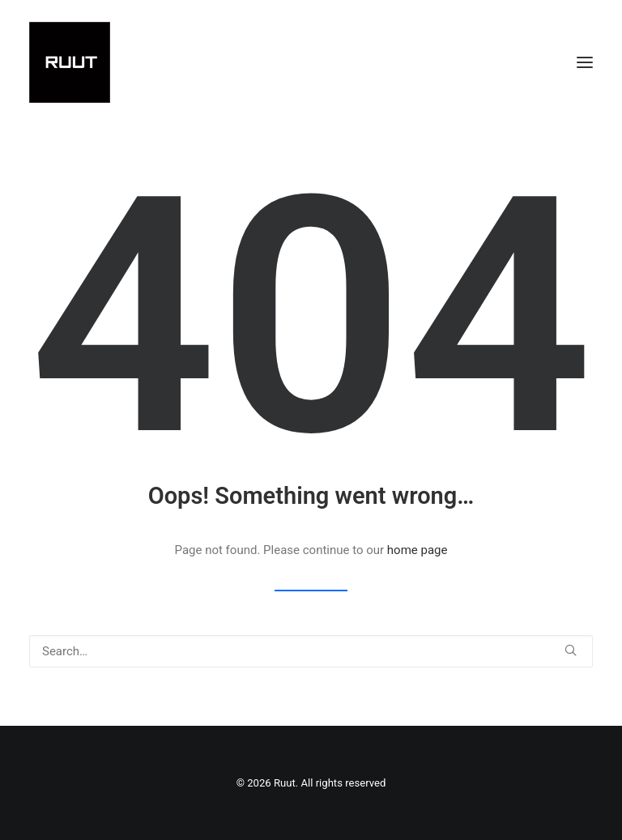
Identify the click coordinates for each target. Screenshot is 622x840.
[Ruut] (70, 62)
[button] (585, 62)
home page (418, 550)
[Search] (311, 651)
